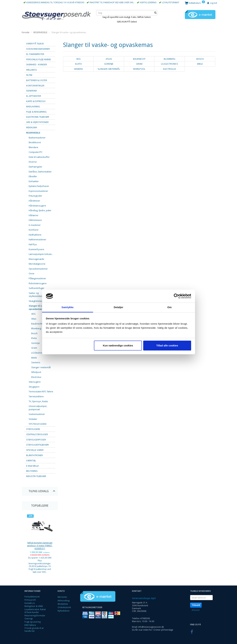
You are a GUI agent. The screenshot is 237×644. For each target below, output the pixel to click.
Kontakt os (30, 603)
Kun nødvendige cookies (118, 345)
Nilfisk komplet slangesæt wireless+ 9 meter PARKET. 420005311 (40, 545)
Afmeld (196, 610)
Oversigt (29, 618)
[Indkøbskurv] (195, 3)
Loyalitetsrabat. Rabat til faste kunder (35, 611)
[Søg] (155, 13)
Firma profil (30, 600)
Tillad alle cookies (167, 345)
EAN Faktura (30, 625)
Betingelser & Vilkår (34, 606)
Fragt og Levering (33, 622)
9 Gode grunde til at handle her (34, 629)
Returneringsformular (35, 615)
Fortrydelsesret (32, 597)
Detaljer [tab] (119, 307)
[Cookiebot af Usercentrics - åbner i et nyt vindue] (176, 296)
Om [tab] (169, 307)
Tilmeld (196, 605)
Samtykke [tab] (68, 307)
